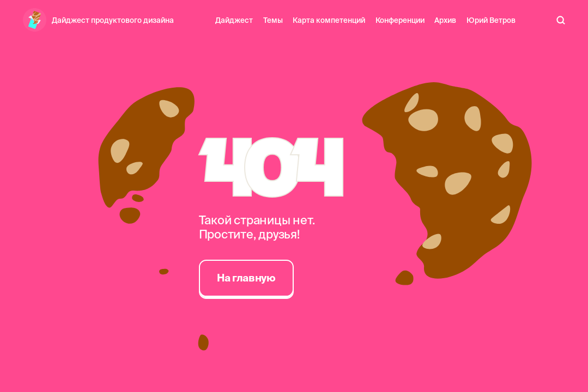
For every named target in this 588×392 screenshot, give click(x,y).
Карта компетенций (329, 20)
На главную (246, 278)
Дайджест (234, 20)
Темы (273, 20)
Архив (445, 20)
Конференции (400, 20)
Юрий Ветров (491, 20)
